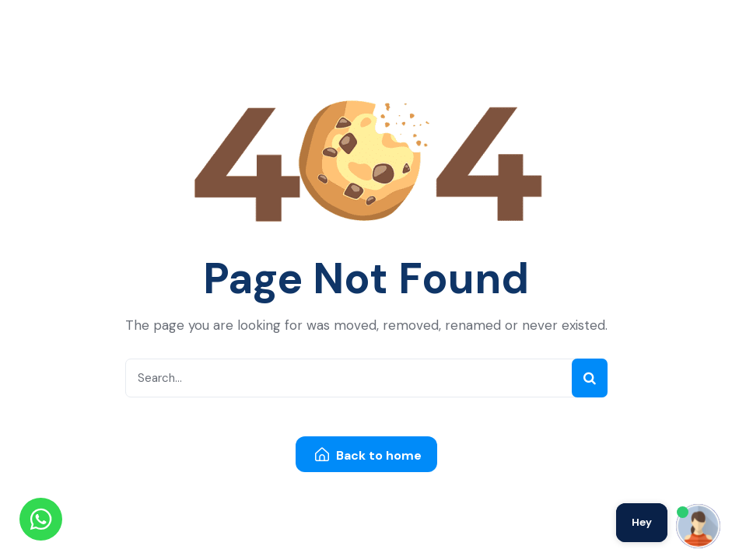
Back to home (368, 455)
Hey (642, 522)
